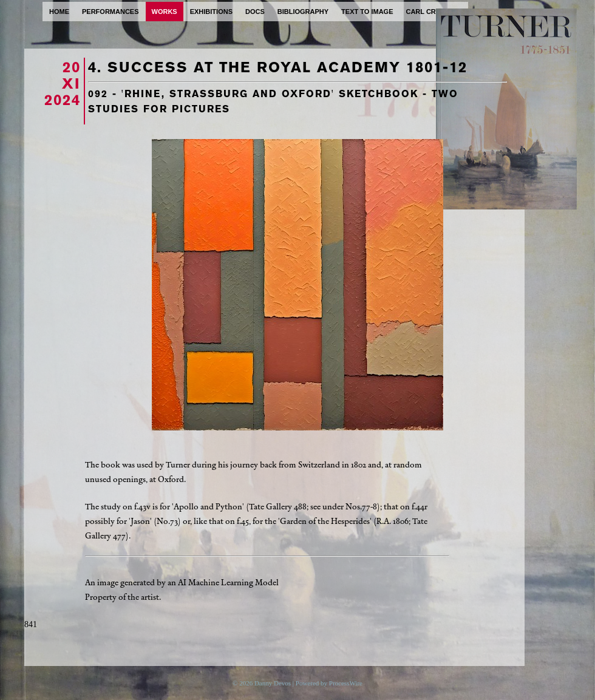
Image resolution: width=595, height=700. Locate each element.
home (59, 12)
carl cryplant (434, 12)
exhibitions (211, 12)
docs (255, 12)
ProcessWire (346, 683)
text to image (367, 12)
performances (110, 12)
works (165, 12)
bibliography (303, 12)
